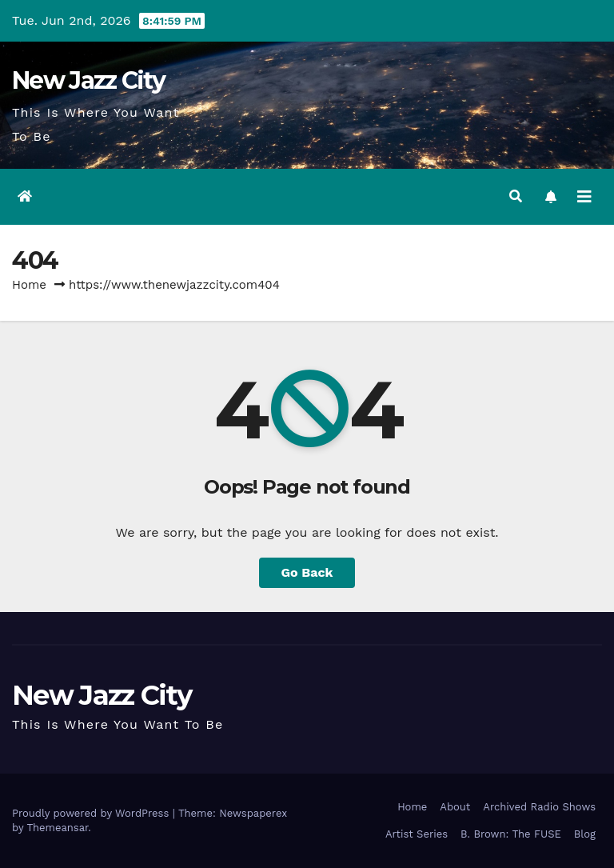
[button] (516, 196)
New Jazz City (88, 80)
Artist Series (417, 834)
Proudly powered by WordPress (92, 813)
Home (29, 285)
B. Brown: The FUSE (511, 834)
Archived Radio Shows (539, 807)
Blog (585, 834)
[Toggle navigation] (584, 197)
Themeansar (57, 828)
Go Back (307, 572)
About (455, 807)
